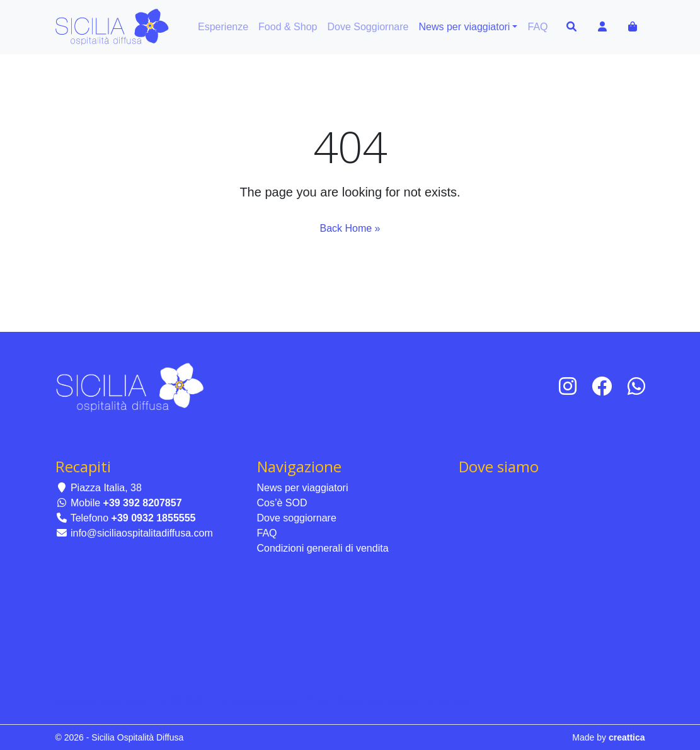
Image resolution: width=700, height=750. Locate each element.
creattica (627, 737)
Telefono (126, 518)
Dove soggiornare (297, 518)
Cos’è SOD (282, 503)
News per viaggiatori (464, 27)
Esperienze (223, 27)
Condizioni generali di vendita (323, 548)
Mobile (119, 503)
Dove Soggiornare (368, 27)
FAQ (537, 27)
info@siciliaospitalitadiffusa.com (134, 533)
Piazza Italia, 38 (99, 488)
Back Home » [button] (350, 228)
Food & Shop (288, 27)
